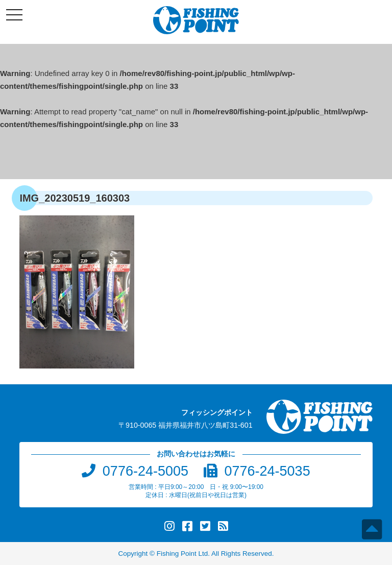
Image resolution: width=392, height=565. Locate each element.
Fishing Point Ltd (182, 554)
